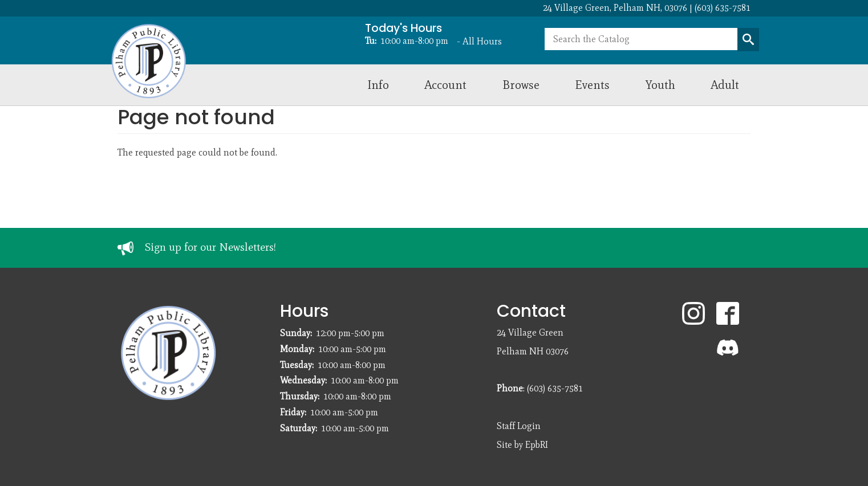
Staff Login (519, 426)
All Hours (482, 41)
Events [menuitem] (592, 85)
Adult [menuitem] (725, 85)
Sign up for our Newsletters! (210, 247)
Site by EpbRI (522, 445)
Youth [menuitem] (660, 85)
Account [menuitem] (445, 85)
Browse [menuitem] (521, 85)
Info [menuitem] (378, 85)
